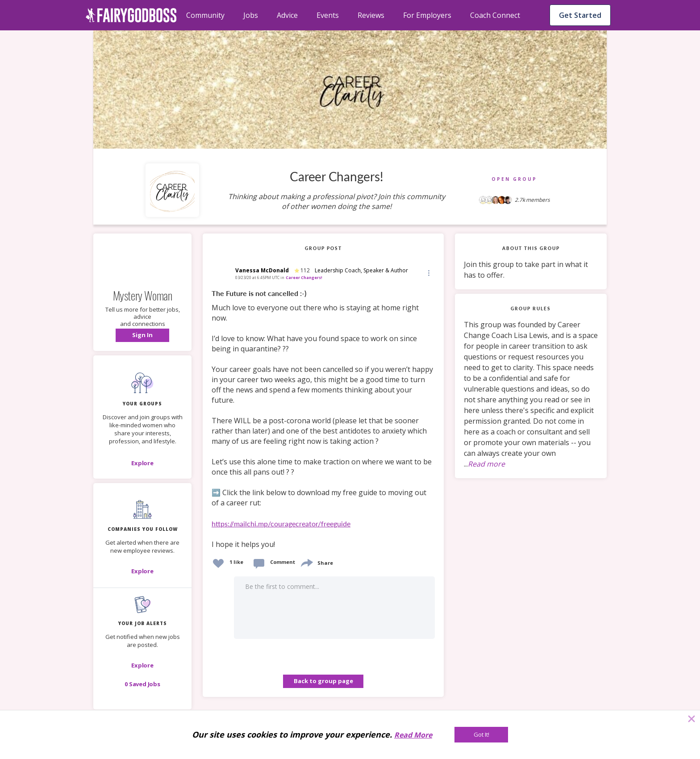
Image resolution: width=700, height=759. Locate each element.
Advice (287, 15)
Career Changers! (304, 277)
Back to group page (323, 681)
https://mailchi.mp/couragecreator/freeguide (281, 523)
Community (205, 15)
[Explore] (142, 463)
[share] (306, 562)
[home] (131, 15)
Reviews (371, 15)
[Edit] (428, 273)
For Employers (427, 15)
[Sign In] (142, 335)
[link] (323, 419)
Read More (413, 735)
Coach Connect (495, 15)
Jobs (251, 15)
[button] (142, 335)
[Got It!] (481, 735)
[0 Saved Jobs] (142, 684)
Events (328, 15)
